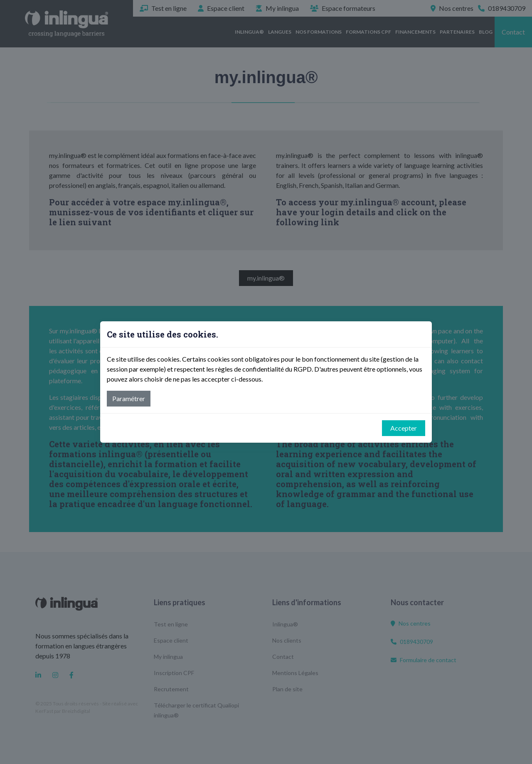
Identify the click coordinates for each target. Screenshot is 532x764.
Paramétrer (129, 398)
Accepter (404, 428)
